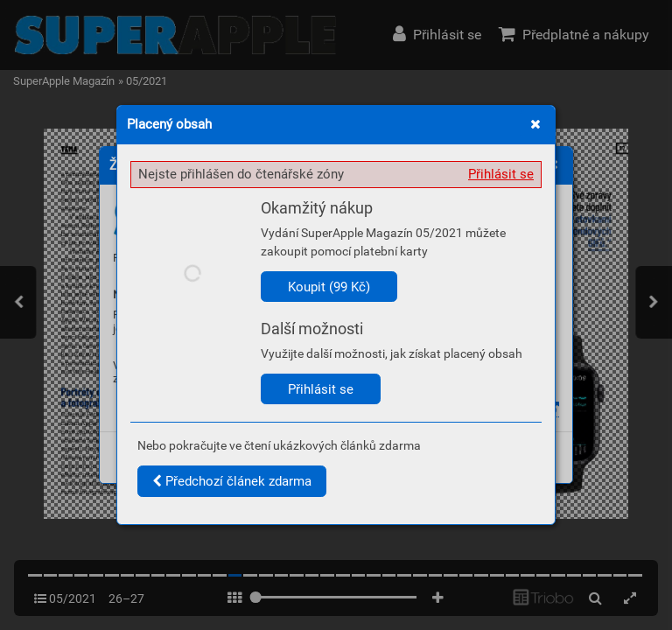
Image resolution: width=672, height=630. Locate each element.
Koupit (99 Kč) (329, 287)
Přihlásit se (501, 174)
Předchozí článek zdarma (232, 481)
